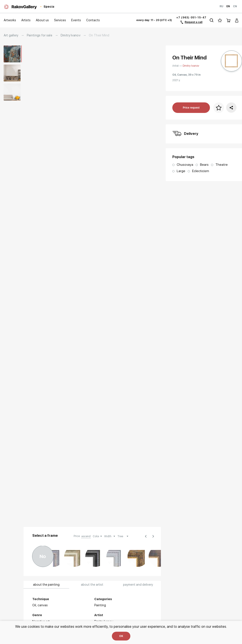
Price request (191, 108)
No (43, 556)
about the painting (46, 585)
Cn (235, 6)
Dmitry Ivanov (71, 35)
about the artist (92, 585)
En (228, 6)
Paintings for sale (40, 35)
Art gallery (11, 35)
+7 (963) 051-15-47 (191, 18)
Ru (221, 6)
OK (121, 636)
